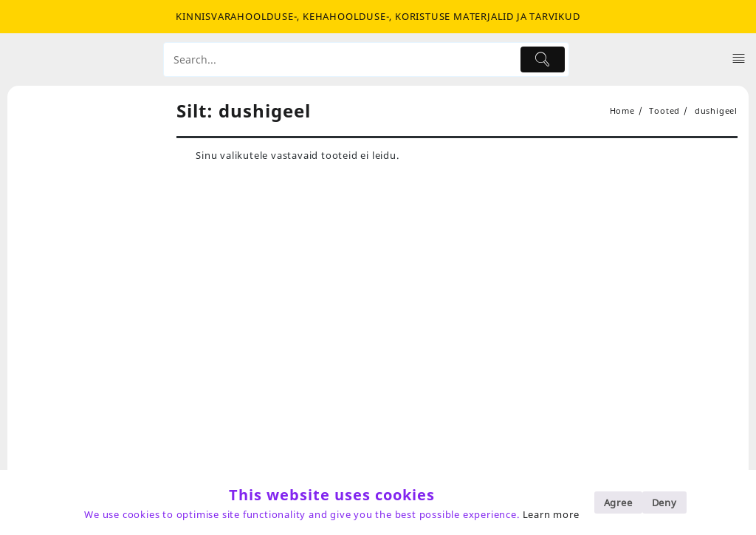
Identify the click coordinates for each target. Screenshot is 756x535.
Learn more (551, 514)
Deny (664, 502)
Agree (618, 502)
